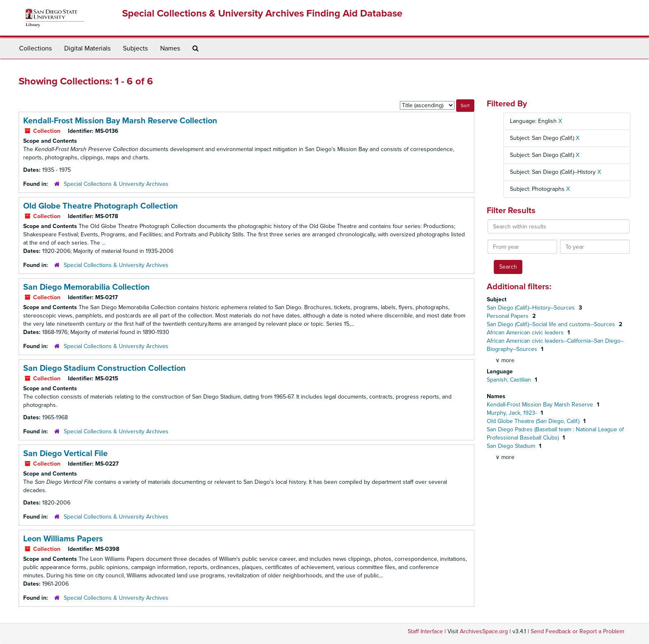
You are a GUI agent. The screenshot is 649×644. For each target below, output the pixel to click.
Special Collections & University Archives (116, 184)
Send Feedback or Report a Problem (577, 631)
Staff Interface (425, 631)
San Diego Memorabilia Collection (87, 287)
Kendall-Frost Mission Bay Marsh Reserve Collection (120, 121)
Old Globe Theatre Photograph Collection (101, 206)
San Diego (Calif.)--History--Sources (532, 308)
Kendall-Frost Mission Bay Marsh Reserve (541, 405)
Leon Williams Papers (63, 539)
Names (170, 48)
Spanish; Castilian (510, 380)
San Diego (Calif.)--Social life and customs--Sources (552, 324)
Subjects (135, 48)
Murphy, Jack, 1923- (513, 413)
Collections (35, 48)
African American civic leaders (526, 333)
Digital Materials (87, 48)
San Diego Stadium (512, 446)
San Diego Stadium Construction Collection (105, 368)
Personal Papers (508, 316)
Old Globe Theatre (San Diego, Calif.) (534, 421)
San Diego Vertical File (65, 454)
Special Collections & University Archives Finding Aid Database (262, 13)
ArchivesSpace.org (484, 631)
